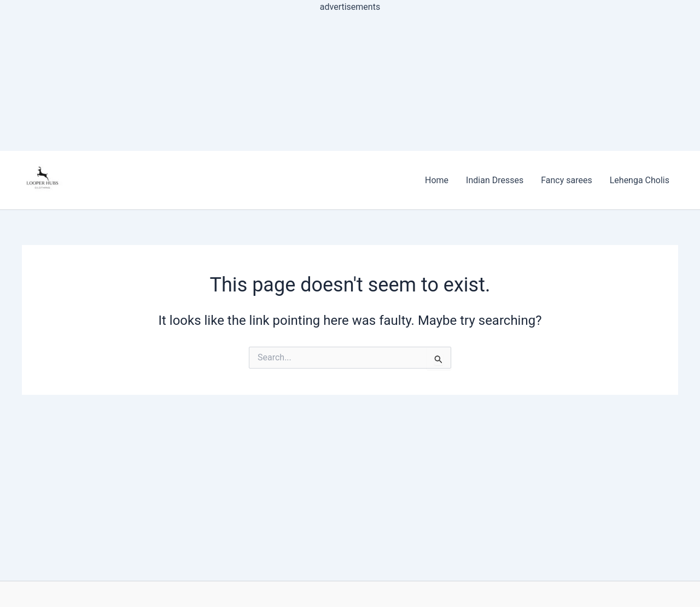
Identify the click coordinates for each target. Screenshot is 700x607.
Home (437, 180)
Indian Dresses (495, 180)
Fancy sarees (567, 180)
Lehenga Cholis (640, 180)
